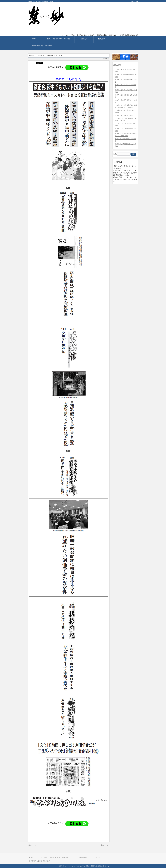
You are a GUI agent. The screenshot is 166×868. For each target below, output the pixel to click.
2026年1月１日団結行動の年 (124, 115)
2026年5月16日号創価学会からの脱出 (126, 70)
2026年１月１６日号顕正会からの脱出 (125, 111)
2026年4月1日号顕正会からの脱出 (126, 86)
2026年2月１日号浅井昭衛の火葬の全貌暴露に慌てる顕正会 (126, 106)
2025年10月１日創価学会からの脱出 (126, 145)
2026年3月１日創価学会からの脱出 (126, 96)
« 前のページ (32, 845)
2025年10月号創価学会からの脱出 (126, 140)
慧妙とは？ (113, 35)
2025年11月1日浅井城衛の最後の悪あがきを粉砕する (126, 135)
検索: (115, 154)
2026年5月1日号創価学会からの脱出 (126, 76)
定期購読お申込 (102, 35)
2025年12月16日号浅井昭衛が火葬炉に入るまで (126, 119)
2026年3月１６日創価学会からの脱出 (126, 91)
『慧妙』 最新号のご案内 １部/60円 (82, 35)
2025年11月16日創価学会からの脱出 (126, 130)
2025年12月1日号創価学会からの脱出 (126, 124)
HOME (66, 35)
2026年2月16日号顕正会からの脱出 (126, 101)
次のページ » (105, 845)
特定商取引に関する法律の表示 (129, 35)
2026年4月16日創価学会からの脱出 (126, 81)
